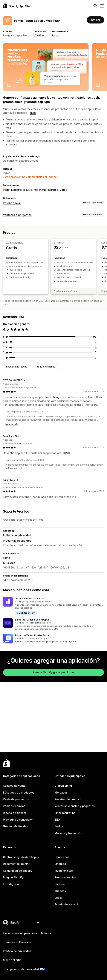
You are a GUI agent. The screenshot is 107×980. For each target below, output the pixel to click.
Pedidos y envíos (14, 806)
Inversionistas (64, 871)
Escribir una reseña (17, 367)
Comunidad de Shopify (18, 871)
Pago (6, 190)
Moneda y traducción (68, 833)
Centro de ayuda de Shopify (21, 857)
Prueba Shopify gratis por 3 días (53, 672)
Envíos (59, 826)
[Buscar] (95, 6)
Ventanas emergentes (17, 215)
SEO (57, 820)
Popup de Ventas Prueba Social (32, 635)
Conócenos (62, 857)
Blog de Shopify (13, 877)
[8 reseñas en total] (96, 358)
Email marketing (65, 813)
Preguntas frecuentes (17, 541)
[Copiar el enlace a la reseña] (25, 380)
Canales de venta (14, 786)
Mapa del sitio (12, 960)
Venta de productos (16, 799)
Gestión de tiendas (15, 826)
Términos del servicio (17, 942)
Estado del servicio (67, 904)
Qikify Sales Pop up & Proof (30, 598)
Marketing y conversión (18, 820)
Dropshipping (63, 786)
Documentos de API (16, 864)
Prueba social (12, 203)
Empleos (60, 864)
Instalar (95, 20)
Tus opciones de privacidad (21, 969)
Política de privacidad (17, 535)
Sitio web (9, 563)
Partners (60, 884)
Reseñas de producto (69, 799)
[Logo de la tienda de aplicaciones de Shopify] (18, 6)
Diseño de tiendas (15, 813)
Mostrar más (12, 424)
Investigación (12, 884)
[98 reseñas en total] (95, 337)
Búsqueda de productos (19, 793)
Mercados (61, 793)
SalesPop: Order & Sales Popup (32, 620)
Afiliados (60, 891)
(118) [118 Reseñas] (42, 35)
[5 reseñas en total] (96, 342)
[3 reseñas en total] (96, 352)
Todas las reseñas (45, 367)
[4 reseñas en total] (96, 347)
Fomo (55, 35)
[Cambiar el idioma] (25, 923)
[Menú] (102, 6)
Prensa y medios (65, 877)
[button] (53, 606)
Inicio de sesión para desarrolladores (27, 933)
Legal (58, 898)
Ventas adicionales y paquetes (75, 806)
